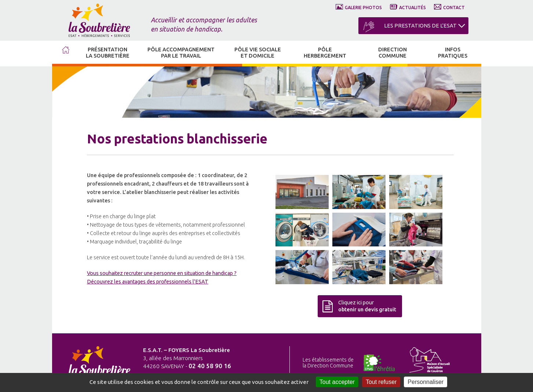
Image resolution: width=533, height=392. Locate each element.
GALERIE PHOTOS (363, 8)
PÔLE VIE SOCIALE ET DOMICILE (258, 53)
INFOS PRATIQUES (453, 53)
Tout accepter (337, 382)
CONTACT (454, 8)
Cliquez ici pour (367, 306)
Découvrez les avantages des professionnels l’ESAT (148, 282)
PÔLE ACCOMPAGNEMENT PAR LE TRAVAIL (181, 53)
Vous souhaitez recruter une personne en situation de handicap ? (162, 273)
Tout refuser (381, 382)
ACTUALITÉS (412, 8)
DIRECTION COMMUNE (393, 53)
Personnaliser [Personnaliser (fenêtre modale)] (426, 382)
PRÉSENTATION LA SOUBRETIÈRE (108, 53)
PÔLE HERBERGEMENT (325, 53)
